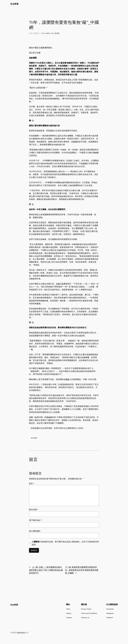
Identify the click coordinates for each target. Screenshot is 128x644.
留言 (32, 484)
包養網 (74, 142)
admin (48, 33)
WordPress (21, 632)
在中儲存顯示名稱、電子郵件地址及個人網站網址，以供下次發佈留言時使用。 (65, 543)
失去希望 (14, 4)
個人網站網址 (35, 531)
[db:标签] (34, 438)
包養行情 (60, 284)
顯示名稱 (34, 510)
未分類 (57, 33)
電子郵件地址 (36, 520)
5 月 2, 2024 (34, 33)
